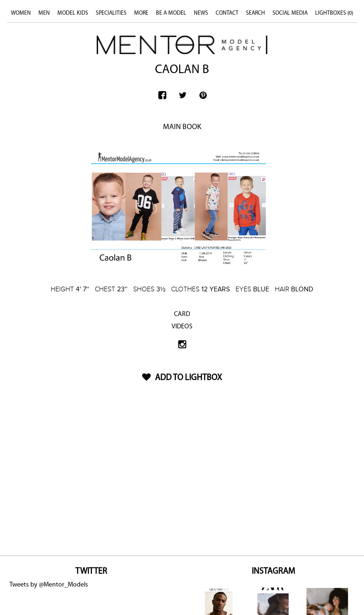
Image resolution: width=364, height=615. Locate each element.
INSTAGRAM (273, 572)
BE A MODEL (171, 13)
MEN (44, 13)
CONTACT (227, 13)
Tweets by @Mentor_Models (49, 585)
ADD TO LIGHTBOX (182, 378)
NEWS (201, 13)
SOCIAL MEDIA (290, 13)
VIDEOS (182, 327)
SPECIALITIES (111, 13)
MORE (141, 13)
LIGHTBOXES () (334, 13)
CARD (182, 314)
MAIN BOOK (182, 127)
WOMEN (21, 13)
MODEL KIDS (73, 13)
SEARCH (255, 13)
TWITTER (91, 572)
